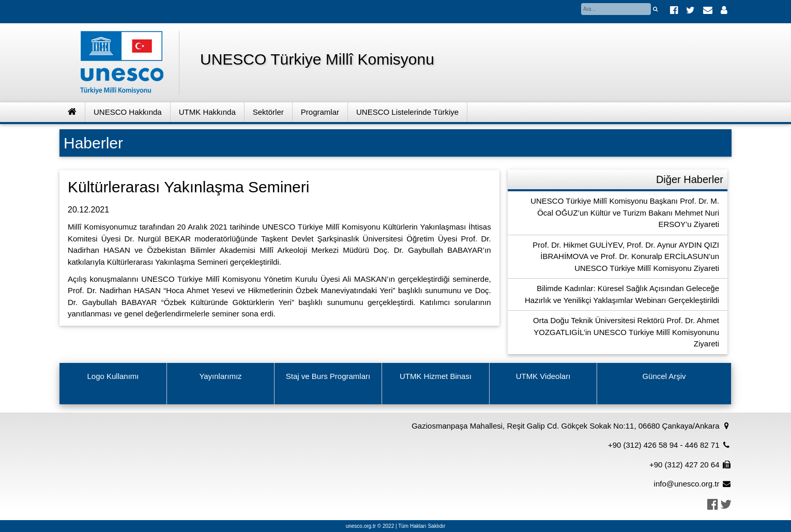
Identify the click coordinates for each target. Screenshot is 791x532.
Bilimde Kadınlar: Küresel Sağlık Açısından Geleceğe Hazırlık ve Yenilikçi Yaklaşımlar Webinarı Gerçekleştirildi (622, 294)
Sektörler (268, 112)
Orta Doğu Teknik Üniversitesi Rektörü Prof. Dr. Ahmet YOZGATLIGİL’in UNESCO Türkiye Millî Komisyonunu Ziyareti (626, 332)
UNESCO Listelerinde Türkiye (407, 112)
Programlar (320, 112)
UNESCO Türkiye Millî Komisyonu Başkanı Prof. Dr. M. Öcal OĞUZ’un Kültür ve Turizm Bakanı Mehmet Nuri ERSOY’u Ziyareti (625, 212)
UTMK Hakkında (207, 112)
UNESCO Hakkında (128, 112)
